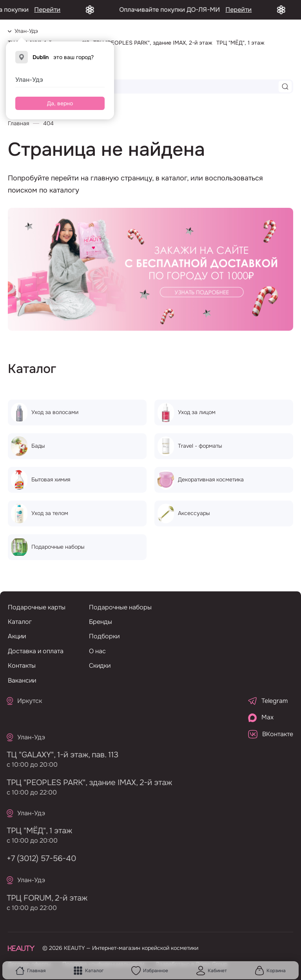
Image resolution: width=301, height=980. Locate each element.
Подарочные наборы (120, 607)
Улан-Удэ (29, 80)
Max (261, 717)
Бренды (101, 622)
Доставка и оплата (36, 651)
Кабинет (211, 971)
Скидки (100, 666)
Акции (17, 636)
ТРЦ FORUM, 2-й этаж (44, 898)
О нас (97, 651)
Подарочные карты (37, 607)
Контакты (22, 666)
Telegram (268, 701)
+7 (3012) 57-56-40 (39, 858)
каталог (174, 178)
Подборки (104, 636)
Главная (30, 971)
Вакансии (22, 680)
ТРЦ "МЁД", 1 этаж (37, 831)
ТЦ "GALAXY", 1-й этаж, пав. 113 (60, 755)
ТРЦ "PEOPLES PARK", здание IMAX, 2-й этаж (87, 783)
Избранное (150, 971)
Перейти (57, 10)
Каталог (88, 971)
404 (48, 123)
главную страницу (121, 178)
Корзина (270, 971)
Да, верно (60, 103)
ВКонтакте (271, 734)
